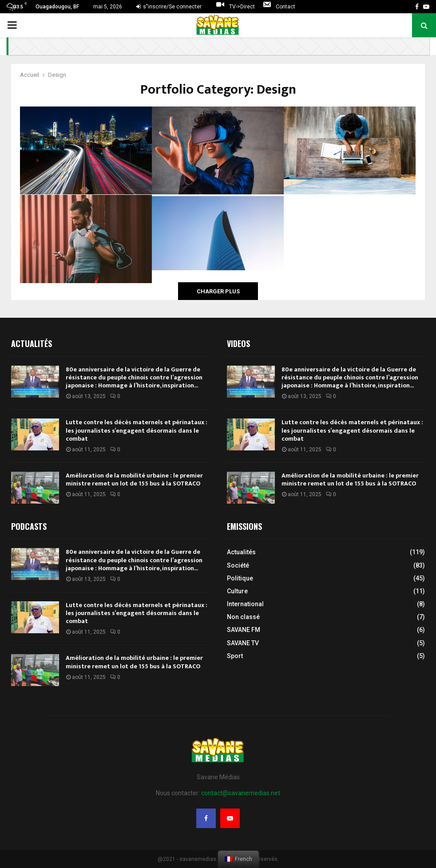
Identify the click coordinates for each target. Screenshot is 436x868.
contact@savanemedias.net (241, 793)
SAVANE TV (243, 643)
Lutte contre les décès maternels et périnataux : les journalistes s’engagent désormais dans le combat (137, 430)
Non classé (243, 617)
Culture (237, 591)
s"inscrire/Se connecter (169, 7)
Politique (240, 578)
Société (238, 565)
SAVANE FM (244, 630)
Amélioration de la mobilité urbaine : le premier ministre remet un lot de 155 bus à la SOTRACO (134, 479)
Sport (235, 656)
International (245, 604)
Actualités (241, 552)
